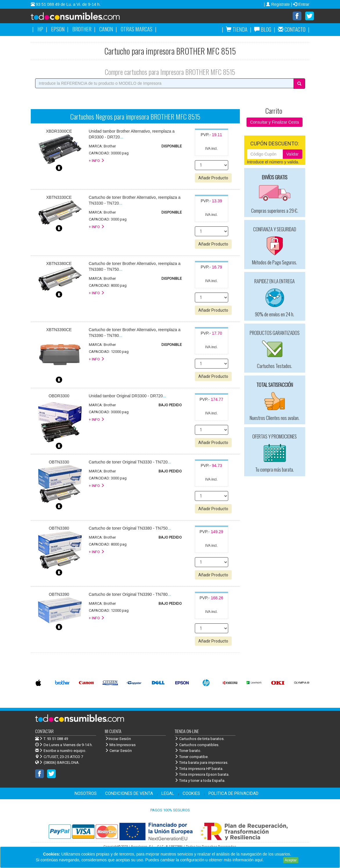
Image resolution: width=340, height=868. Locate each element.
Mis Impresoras (120, 745)
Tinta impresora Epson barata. (202, 775)
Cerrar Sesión (118, 751)
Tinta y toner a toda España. (200, 781)
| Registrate (277, 4)
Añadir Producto (213, 178)
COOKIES (191, 794)
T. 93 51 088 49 (56, 739)
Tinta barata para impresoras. (201, 763)
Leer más (273, 860)
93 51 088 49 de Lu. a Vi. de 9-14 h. (68, 4)
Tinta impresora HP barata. (199, 769)
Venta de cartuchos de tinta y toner (84, 18)
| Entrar (300, 4)
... (128, 396)
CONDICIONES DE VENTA (129, 794)
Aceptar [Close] (291, 860)
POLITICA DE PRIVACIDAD (233, 794)
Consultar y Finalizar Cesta (274, 122)
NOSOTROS (86, 794)
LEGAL (168, 794)
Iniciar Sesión (118, 739)
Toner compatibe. (191, 757)
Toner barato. (188, 751)
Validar (293, 154)
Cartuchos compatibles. (197, 745)
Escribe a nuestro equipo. (61, 751)
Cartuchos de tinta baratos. (199, 739)
